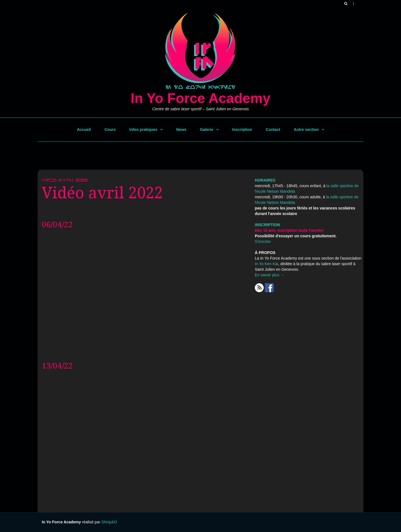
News (181, 130)
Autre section (306, 130)
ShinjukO (109, 522)
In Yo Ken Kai (266, 264)
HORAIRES (265, 180)
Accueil (84, 130)
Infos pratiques (143, 130)
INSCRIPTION (267, 225)
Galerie (206, 130)
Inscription (242, 130)
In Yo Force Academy (200, 98)
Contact (273, 130)
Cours (110, 130)
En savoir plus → (270, 275)
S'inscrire (263, 241)
